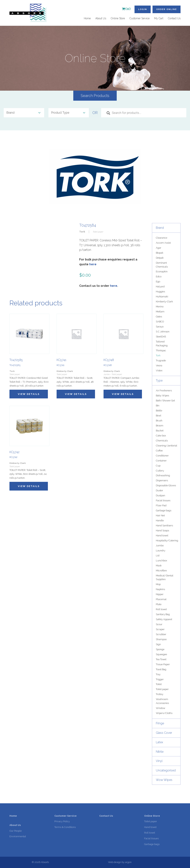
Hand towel (162, 536)
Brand (160, 228)
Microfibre (161, 571)
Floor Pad (161, 505)
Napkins (160, 589)
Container (161, 461)
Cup (158, 466)
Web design (115, 862)
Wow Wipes (164, 780)
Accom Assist (163, 243)
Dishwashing (163, 475)
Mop (158, 584)
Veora (159, 365)
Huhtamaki (162, 297)
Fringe (160, 723)
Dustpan (160, 495)
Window (160, 708)
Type (159, 381)
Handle (160, 520)
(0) (126, 9)
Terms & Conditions (65, 827)
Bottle (159, 411)
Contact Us (174, 18)
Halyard (160, 287)
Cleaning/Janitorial (167, 446)
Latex (159, 742)
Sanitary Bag (163, 614)
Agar (159, 248)
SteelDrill (161, 337)
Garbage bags (164, 510)
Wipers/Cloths (164, 713)
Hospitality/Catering (167, 541)
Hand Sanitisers (164, 525)
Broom (160, 426)
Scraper (160, 629)
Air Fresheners (164, 391)
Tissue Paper (163, 664)
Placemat (161, 599)
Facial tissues (163, 500)
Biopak (160, 253)
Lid (158, 556)
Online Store (118, 18)
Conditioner (162, 456)
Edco (159, 277)
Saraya (160, 327)
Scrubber (161, 634)
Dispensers (162, 480)
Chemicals (162, 441)
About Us (101, 18)
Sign (158, 644)
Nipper (160, 594)
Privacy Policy (62, 821)
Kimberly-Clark (164, 302)
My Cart (159, 18)
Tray (158, 674)
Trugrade (161, 360)
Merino (160, 307)
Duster (159, 490)
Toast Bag (161, 669)
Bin (158, 406)
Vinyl (159, 761)
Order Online (167, 9)
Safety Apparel (164, 619)
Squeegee (161, 654)
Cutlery (160, 471)
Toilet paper (162, 689)
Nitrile (160, 752)
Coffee (159, 451)
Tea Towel (161, 659)
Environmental (18, 836)
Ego (158, 282)
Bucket (160, 431)
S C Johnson (163, 332)
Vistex (159, 371)
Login (143, 9)
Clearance (162, 238)
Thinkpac (161, 350)
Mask (159, 566)
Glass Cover (164, 733)
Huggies (160, 292)
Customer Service (140, 18)
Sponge (160, 649)
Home (87, 18)
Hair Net (160, 515)
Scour (159, 624)
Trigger (160, 679)
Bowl (159, 416)
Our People (16, 831)
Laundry (161, 551)
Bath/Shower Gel (165, 401)
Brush (159, 421)
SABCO (160, 322)
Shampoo (161, 639)
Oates (159, 317)
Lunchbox (161, 561)
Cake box (161, 436)
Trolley (160, 694)
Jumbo (160, 546)
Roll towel (161, 609)
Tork (158, 355)
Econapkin (162, 272)
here (93, 264)
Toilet (159, 684)
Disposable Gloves (166, 485)
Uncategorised (166, 770)
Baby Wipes (162, 396)
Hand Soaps (162, 530)
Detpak (160, 258)
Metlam (160, 312)
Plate (159, 604)
